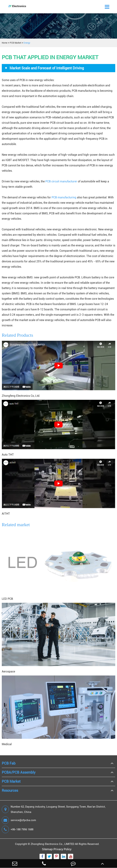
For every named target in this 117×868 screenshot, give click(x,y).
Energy (27, 43)
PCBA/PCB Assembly (19, 772)
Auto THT (8, 455)
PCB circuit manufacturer (61, 181)
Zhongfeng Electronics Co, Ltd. (21, 396)
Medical (7, 744)
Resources (10, 790)
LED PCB (7, 599)
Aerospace (8, 671)
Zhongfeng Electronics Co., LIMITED (52, 844)
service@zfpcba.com (19, 820)
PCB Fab (9, 763)
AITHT (6, 514)
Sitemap (47, 849)
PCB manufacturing (64, 197)
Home (5, 43)
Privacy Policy (63, 849)
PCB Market (15, 43)
